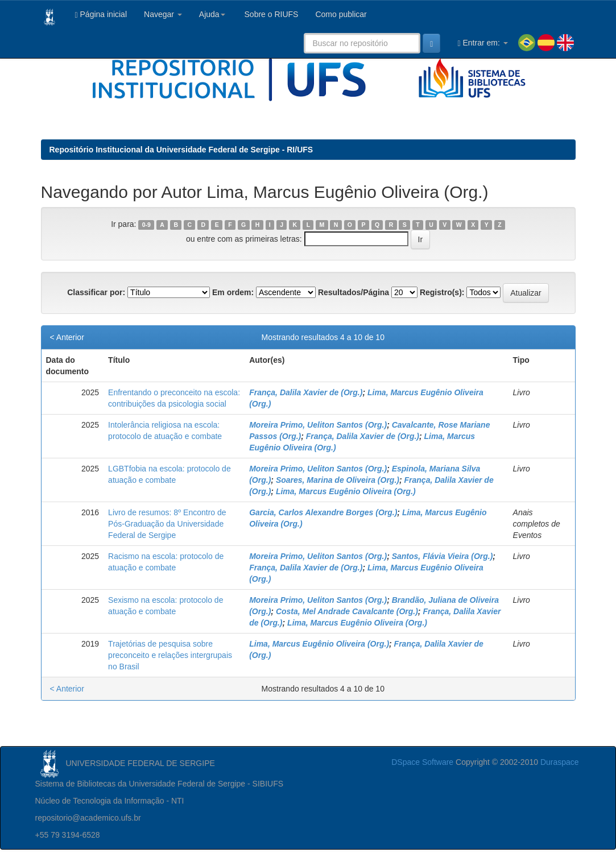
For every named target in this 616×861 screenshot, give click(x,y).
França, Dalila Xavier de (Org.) (306, 392)
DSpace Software (422, 762)
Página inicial (101, 15)
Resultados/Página (354, 292)
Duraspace (560, 762)
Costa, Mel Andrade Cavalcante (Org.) (347, 611)
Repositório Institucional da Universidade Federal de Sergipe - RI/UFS (181, 150)
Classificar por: (96, 292)
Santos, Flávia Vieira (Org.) (443, 556)
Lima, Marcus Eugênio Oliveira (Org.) (346, 491)
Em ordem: (233, 292)
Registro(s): (442, 292)
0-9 (146, 225)
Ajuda (212, 14)
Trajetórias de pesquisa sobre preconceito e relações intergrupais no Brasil (170, 655)
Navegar (163, 14)
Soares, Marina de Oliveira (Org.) (338, 480)
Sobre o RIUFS (270, 14)
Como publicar (341, 14)
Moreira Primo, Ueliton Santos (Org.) (318, 425)
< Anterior (67, 337)
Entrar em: (482, 43)
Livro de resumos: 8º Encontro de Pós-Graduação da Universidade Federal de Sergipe (167, 524)
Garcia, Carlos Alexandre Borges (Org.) (323, 512)
